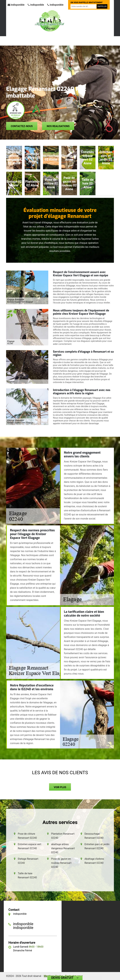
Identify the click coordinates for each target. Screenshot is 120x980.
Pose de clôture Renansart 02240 (27, 836)
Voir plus (60, 787)
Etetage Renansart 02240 (28, 861)
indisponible (16, 5)
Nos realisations (58, 126)
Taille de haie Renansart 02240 (27, 875)
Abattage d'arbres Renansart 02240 (94, 861)
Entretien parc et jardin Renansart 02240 (97, 846)
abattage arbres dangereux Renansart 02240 (63, 848)
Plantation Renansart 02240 (63, 836)
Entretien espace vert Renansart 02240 (30, 846)
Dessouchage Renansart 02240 (94, 836)
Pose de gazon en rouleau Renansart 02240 (61, 863)
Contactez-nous (22, 126)
